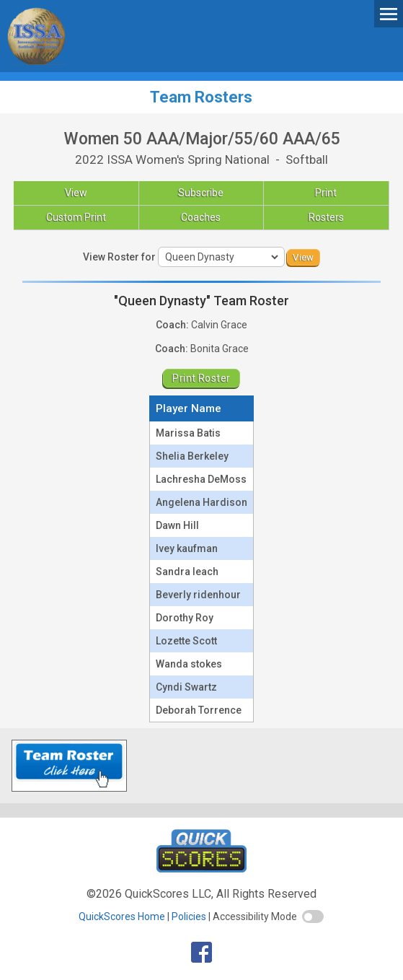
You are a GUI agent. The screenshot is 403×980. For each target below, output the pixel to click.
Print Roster (201, 378)
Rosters (326, 217)
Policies (189, 916)
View (76, 193)
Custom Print (76, 217)
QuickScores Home (122, 916)
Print (326, 193)
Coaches (201, 217)
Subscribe (201, 193)
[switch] (313, 916)
